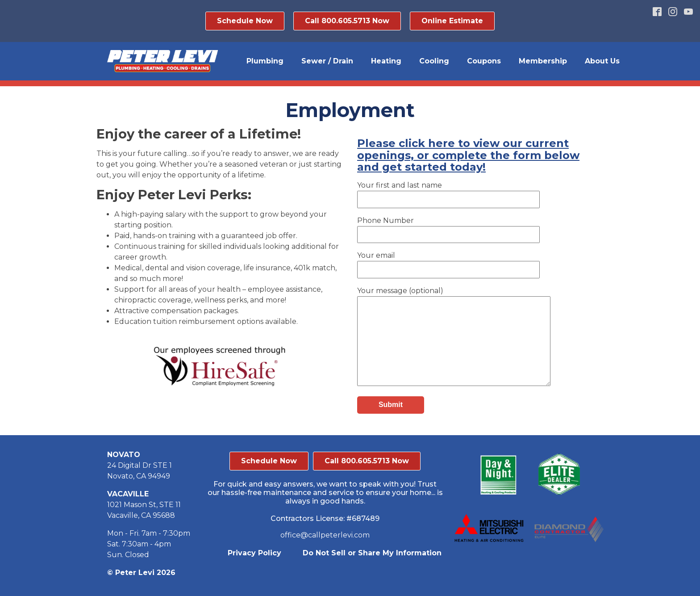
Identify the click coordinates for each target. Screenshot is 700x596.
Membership (543, 61)
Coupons (484, 61)
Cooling (434, 61)
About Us (602, 61)
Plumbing (265, 61)
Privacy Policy (254, 553)
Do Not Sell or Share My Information (372, 553)
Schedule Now (245, 21)
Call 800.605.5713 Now (347, 21)
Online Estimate (452, 21)
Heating (386, 61)
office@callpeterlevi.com (325, 535)
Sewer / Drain (327, 61)
